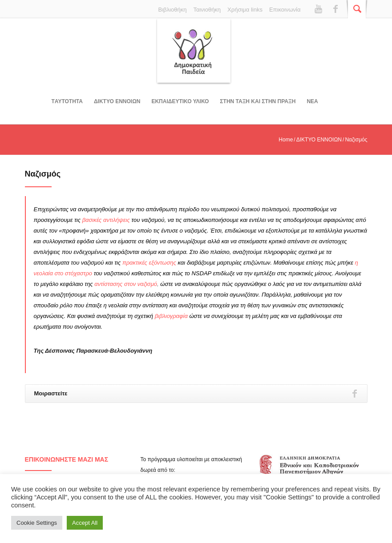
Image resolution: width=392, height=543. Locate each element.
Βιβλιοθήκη (173, 10)
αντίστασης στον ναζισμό (126, 284)
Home (286, 140)
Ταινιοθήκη (207, 10)
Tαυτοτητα (67, 101)
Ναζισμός (43, 174)
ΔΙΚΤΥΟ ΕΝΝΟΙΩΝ (117, 101)
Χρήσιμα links (245, 10)
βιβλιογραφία (171, 316)
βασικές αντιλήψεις (106, 220)
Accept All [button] (85, 523)
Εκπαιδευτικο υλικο (180, 101)
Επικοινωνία (285, 10)
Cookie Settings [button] (37, 523)
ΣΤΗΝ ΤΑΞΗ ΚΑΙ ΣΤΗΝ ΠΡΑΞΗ (258, 101)
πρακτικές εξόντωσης (149, 263)
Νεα (312, 101)
